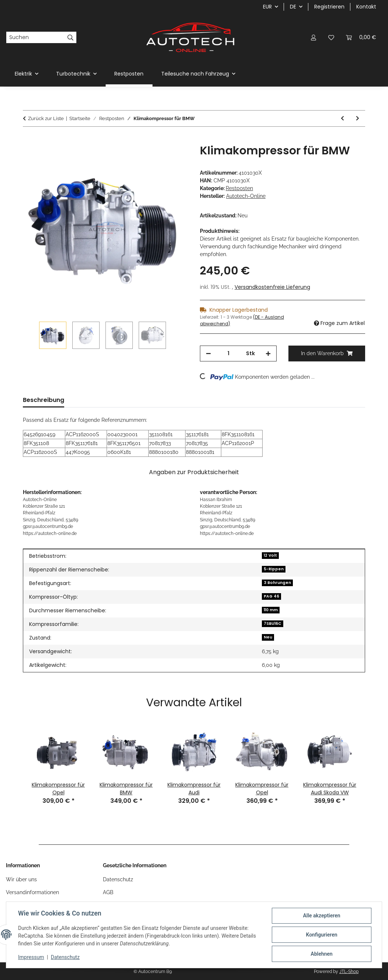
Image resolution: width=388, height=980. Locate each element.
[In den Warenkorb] (29, 140)
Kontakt (366, 7)
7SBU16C (273, 624)
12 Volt (270, 555)
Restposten (239, 188)
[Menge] (228, 353)
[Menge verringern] (208, 353)
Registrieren (329, 7)
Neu (268, 637)
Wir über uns (21, 879)
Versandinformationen (32, 892)
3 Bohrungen (277, 583)
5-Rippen (274, 569)
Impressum (31, 957)
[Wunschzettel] (331, 37)
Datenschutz (65, 957)
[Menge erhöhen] (268, 353)
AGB (108, 892)
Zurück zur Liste (46, 118)
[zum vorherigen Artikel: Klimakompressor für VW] (342, 118)
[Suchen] (35, 38)
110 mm (271, 610)
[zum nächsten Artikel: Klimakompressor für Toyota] (358, 118)
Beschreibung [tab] (44, 400)
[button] (313, 37)
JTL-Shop (349, 972)
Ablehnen (321, 954)
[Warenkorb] (361, 37)
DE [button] (293, 7)
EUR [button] (267, 7)
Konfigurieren (321, 935)
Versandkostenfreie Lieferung (272, 287)
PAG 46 (271, 596)
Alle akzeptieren (321, 916)
